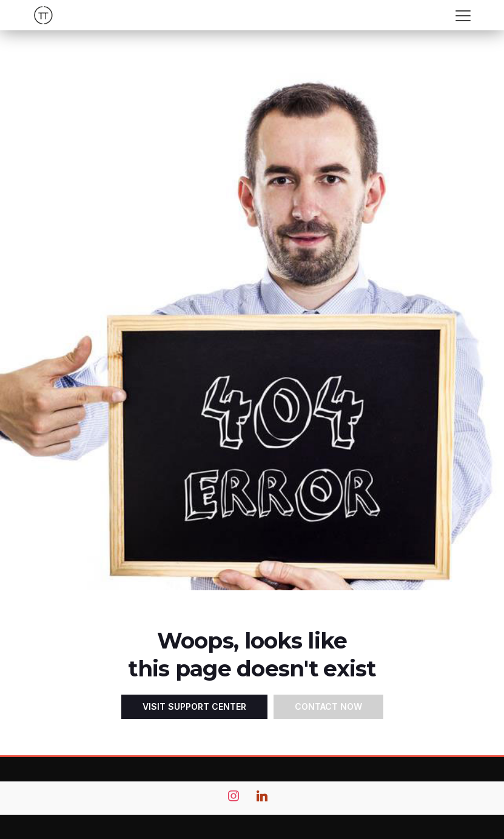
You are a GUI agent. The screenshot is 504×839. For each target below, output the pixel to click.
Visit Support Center (194, 706)
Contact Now (328, 706)
